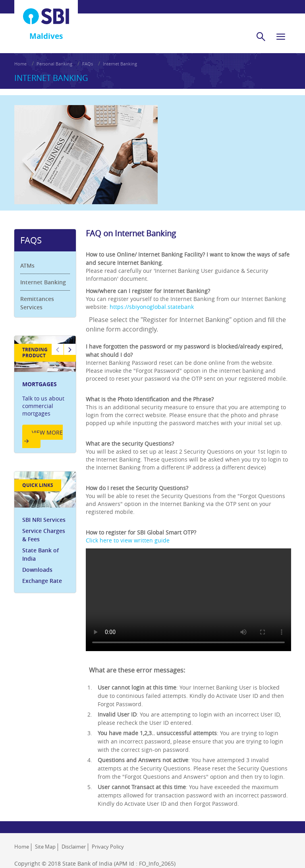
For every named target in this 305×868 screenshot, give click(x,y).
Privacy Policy (108, 847)
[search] (261, 36)
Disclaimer (74, 847)
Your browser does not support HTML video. (188, 600)
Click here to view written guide (128, 540)
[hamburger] (281, 36)
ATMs (28, 265)
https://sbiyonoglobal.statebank (152, 307)
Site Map (45, 847)
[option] (45, 395)
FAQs (88, 64)
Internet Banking (120, 64)
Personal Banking (54, 64)
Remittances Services (38, 303)
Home (20, 64)
